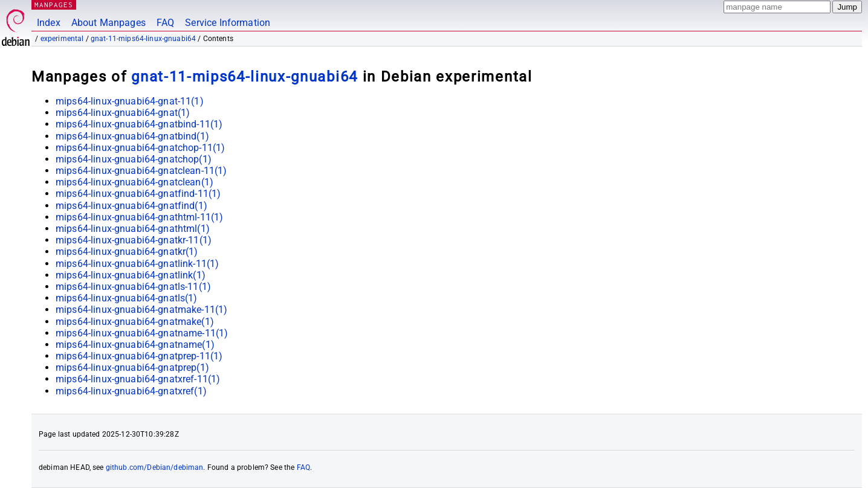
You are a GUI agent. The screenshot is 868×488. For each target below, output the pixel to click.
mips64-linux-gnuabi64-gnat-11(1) (130, 101)
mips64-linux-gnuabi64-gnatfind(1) (131, 206)
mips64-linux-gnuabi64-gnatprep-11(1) (139, 356)
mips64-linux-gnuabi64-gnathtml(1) (133, 229)
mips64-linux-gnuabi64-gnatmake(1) (135, 322)
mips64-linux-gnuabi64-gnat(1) (123, 113)
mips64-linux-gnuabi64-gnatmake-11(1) (141, 310)
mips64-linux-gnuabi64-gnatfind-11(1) (138, 194)
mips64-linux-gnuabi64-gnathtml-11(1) (139, 217)
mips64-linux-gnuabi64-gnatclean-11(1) (141, 171)
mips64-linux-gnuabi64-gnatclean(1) (134, 182)
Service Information (228, 23)
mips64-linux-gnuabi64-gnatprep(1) (132, 368)
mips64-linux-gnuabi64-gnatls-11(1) (133, 287)
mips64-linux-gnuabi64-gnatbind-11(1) (139, 124)
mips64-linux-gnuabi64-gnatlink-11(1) (137, 264)
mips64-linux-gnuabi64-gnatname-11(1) (142, 333)
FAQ (165, 23)
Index (49, 23)
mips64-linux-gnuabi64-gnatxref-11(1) (138, 379)
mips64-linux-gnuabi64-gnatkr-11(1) (134, 240)
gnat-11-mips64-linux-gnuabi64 (143, 39)
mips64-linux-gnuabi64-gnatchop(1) (134, 159)
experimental (62, 39)
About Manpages (108, 23)
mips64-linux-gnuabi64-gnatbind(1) (132, 136)
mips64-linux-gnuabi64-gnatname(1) (135, 345)
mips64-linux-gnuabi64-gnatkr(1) (127, 252)
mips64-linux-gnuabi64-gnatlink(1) (131, 275)
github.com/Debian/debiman (155, 467)
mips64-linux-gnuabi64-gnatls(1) (127, 298)
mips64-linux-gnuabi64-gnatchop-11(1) (140, 148)
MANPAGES (54, 5)
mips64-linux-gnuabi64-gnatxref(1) (131, 391)
